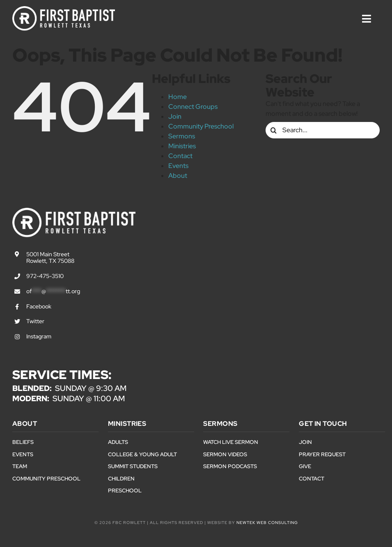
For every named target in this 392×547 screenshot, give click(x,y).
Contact (180, 156)
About (178, 176)
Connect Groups (193, 107)
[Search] (274, 130)
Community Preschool (201, 126)
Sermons (182, 136)
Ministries (182, 146)
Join (175, 116)
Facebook (39, 306)
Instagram (39, 336)
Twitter (35, 321)
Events (178, 166)
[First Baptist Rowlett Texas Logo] (64, 9)
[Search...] (323, 130)
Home (178, 97)
